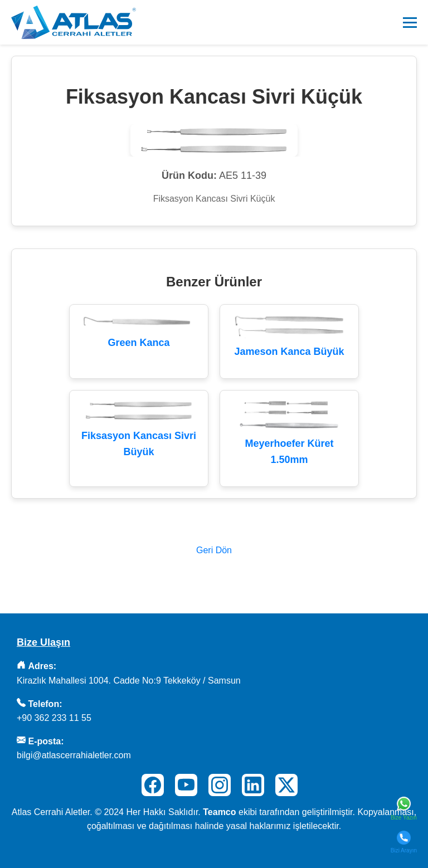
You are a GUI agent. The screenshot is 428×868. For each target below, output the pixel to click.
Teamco (219, 812)
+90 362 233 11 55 (54, 718)
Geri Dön (214, 550)
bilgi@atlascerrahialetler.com (74, 755)
